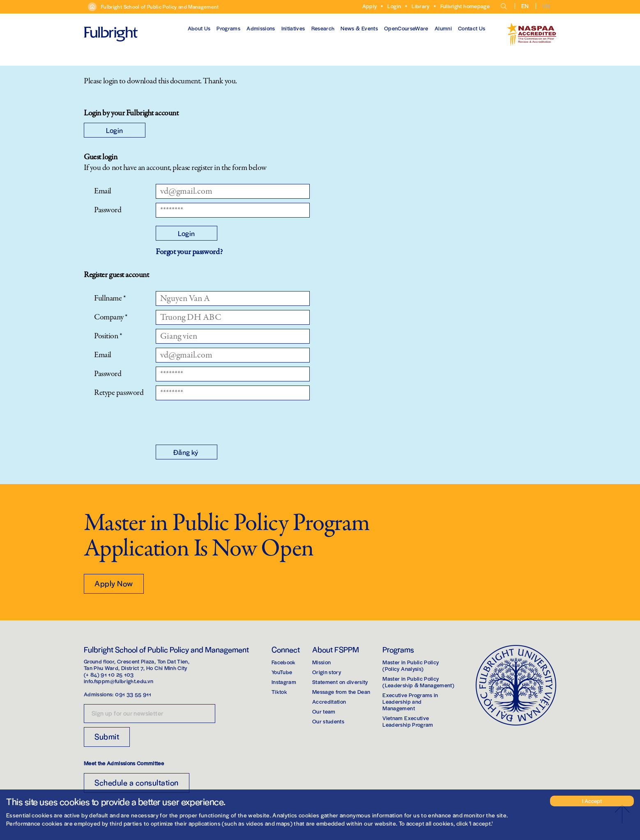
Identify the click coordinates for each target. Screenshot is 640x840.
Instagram (284, 682)
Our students (328, 721)
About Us (199, 28)
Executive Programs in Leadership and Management (410, 701)
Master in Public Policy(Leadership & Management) (418, 682)
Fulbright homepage (465, 6)
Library (420, 6)
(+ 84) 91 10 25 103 (109, 674)
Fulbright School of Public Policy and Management (160, 7)
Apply (370, 6)
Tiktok (279, 692)
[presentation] (218, 420)
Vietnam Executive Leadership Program (408, 721)
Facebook (284, 662)
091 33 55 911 (133, 694)
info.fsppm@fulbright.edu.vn (119, 681)
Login (394, 6)
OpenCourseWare (406, 28)
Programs (228, 28)
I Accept (592, 801)
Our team (324, 711)
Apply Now (114, 583)
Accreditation (329, 701)
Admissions (261, 28)
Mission (321, 662)
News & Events (359, 28)
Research (323, 28)
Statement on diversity (340, 682)
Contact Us (472, 28)
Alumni (443, 28)
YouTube (282, 672)
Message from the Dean (341, 692)
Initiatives (293, 28)
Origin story (327, 672)
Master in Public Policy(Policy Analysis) (411, 665)
